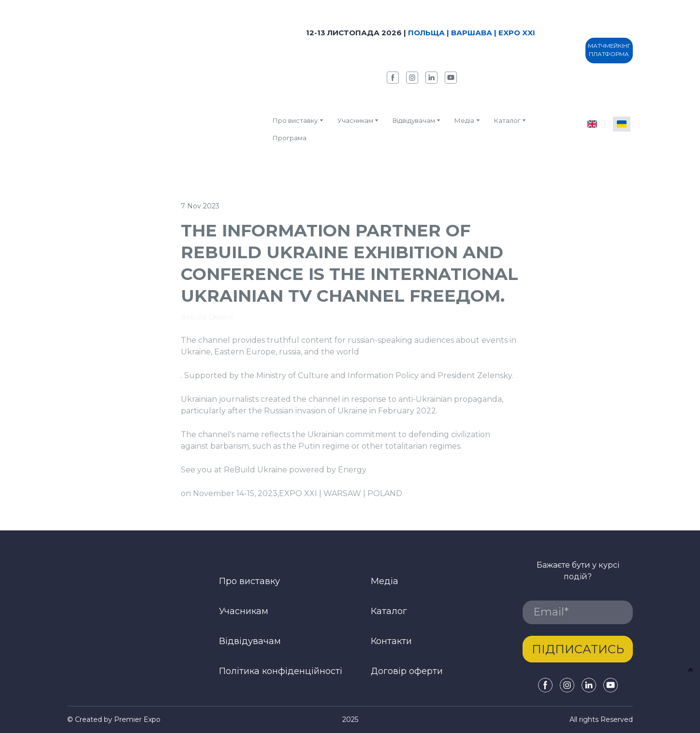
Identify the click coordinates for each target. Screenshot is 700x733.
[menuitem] (592, 124)
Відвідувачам (414, 120)
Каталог (389, 611)
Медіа (464, 120)
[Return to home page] (163, 85)
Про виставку (295, 120)
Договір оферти (407, 671)
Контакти (391, 641)
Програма (290, 138)
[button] (393, 78)
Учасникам (355, 120)
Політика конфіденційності (281, 671)
